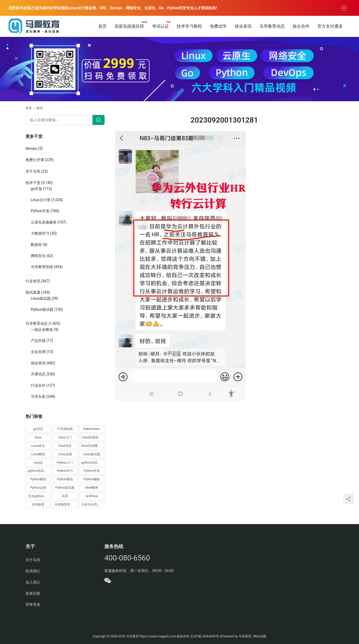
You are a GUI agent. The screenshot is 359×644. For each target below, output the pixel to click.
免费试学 (218, 26)
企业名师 (38, 352)
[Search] (99, 120)
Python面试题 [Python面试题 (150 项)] (65, 488)
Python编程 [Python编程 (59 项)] (92, 479)
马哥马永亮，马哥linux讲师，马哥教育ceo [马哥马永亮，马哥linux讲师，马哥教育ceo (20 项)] (93, 505)
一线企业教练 (42, 330)
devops (31, 148)
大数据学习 (40, 233)
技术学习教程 (189, 26)
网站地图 (260, 636)
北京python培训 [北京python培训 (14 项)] (39, 496)
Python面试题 (42, 309)
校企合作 (301, 26)
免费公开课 (35, 160)
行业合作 (38, 385)
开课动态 (38, 374)
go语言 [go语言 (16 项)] (38, 429)
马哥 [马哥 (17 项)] (65, 496)
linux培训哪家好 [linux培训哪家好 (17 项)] (93, 446)
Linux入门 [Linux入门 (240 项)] (65, 437)
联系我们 (33, 571)
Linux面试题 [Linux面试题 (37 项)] (92, 454)
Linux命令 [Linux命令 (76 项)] (38, 446)
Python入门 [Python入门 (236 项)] (65, 463)
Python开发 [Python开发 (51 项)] (92, 471)
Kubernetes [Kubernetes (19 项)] (92, 429)
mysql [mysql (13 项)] (38, 463)
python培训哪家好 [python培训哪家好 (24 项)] (93, 463)
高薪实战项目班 (129, 26)
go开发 (37, 189)
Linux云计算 (41, 200)
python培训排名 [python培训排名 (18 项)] (39, 471)
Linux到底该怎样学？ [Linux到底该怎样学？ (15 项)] (93, 437)
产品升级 (38, 341)
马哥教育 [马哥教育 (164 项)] (38, 505)
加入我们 (33, 582)
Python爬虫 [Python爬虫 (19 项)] (65, 479)
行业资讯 (33, 281)
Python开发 (40, 211)
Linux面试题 (41, 298)
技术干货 (33, 183)
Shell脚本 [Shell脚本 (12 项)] (92, 488)
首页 (102, 26)
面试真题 (33, 292)
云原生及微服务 (44, 222)
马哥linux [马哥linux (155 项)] (92, 496)
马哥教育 (132, 636)
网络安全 (38, 256)
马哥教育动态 (272, 26)
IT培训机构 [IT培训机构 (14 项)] (65, 429)
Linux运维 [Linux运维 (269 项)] (65, 454)
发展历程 (33, 593)
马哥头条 (38, 396)
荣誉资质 (33, 604)
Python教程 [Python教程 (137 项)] (38, 479)
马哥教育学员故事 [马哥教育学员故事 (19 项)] (66, 505)
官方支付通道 (330, 26)
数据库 (36, 245)
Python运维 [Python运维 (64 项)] (38, 488)
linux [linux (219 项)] (38, 437)
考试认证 (160, 26)
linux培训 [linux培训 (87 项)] (65, 446)
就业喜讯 (243, 26)
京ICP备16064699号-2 (206, 636)
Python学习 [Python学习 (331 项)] (65, 471)
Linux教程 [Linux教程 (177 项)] (38, 454)
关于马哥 (33, 171)
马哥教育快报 (42, 267)
